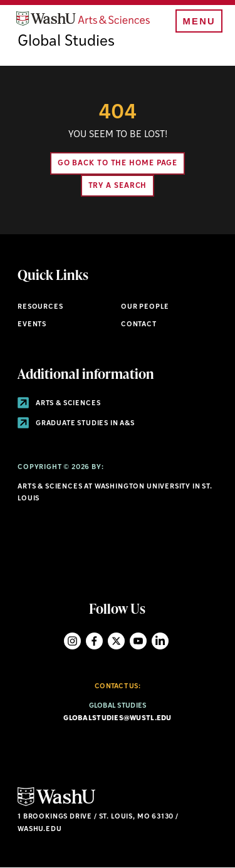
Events (32, 325)
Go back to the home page (118, 163)
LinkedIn (160, 641)
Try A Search (118, 186)
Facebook (94, 641)
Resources (40, 307)
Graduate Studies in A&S (76, 424)
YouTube (138, 641)
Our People (145, 307)
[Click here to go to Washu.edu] (56, 804)
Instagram (72, 641)
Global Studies (66, 42)
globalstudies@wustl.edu (117, 719)
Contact (139, 325)
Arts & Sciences (59, 404)
